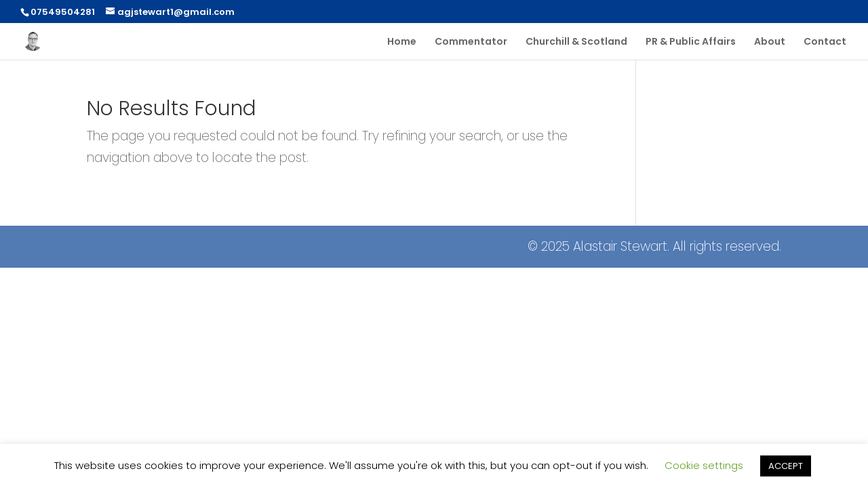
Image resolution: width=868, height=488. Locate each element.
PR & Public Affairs (691, 42)
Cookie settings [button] (704, 465)
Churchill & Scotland (576, 42)
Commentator (471, 42)
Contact (825, 42)
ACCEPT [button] (786, 466)
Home (402, 42)
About (770, 42)
